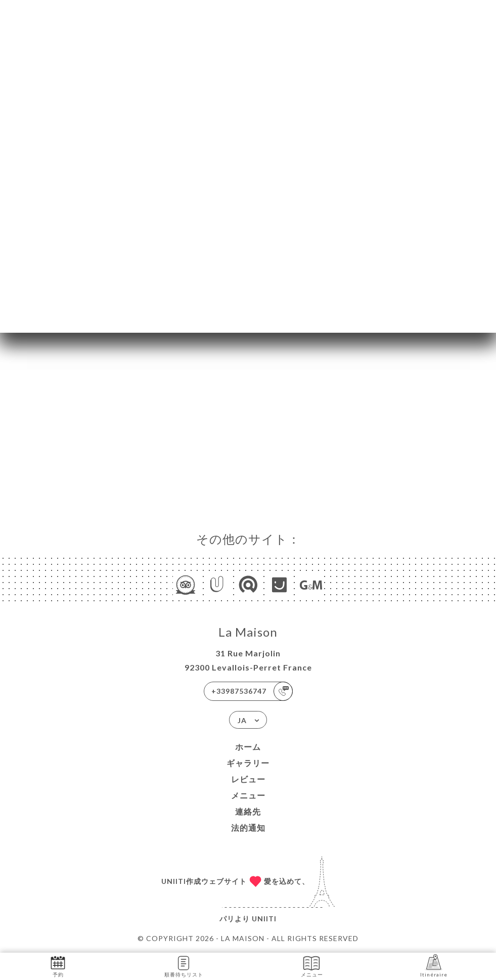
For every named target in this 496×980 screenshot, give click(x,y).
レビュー (248, 779)
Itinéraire (434, 966)
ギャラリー (248, 763)
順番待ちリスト (184, 966)
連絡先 (248, 811)
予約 (58, 966)
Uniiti (264, 919)
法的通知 (248, 828)
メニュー (248, 795)
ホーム (248, 747)
